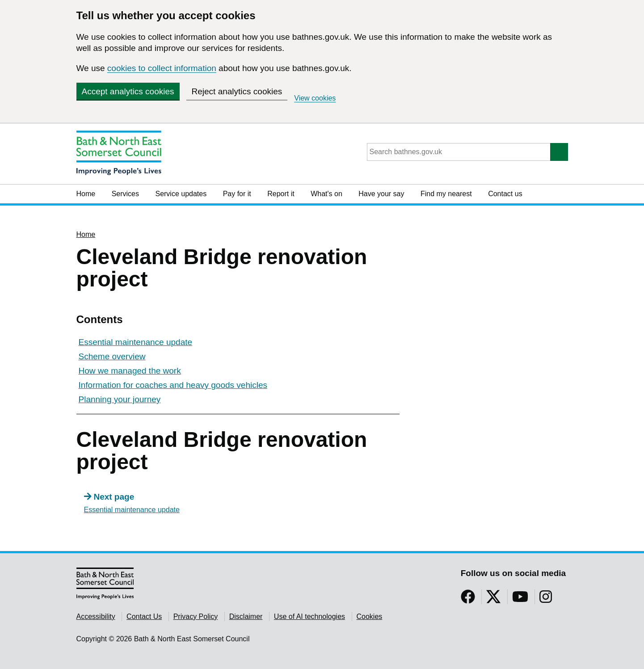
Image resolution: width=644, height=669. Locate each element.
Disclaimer (246, 616)
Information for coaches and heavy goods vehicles (173, 385)
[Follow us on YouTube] (520, 600)
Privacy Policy (196, 616)
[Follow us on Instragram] (546, 600)
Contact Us (144, 616)
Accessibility (96, 616)
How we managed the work (130, 371)
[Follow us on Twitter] (493, 600)
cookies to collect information (162, 68)
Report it (281, 194)
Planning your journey (120, 399)
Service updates (181, 194)
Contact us (505, 194)
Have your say (381, 194)
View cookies (315, 98)
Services (125, 194)
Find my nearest (446, 194)
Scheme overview (112, 356)
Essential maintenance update (136, 342)
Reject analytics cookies (237, 91)
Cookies (370, 616)
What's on (326, 194)
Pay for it (237, 194)
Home (86, 194)
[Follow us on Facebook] (468, 600)
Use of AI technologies (309, 616)
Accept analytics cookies (128, 91)
